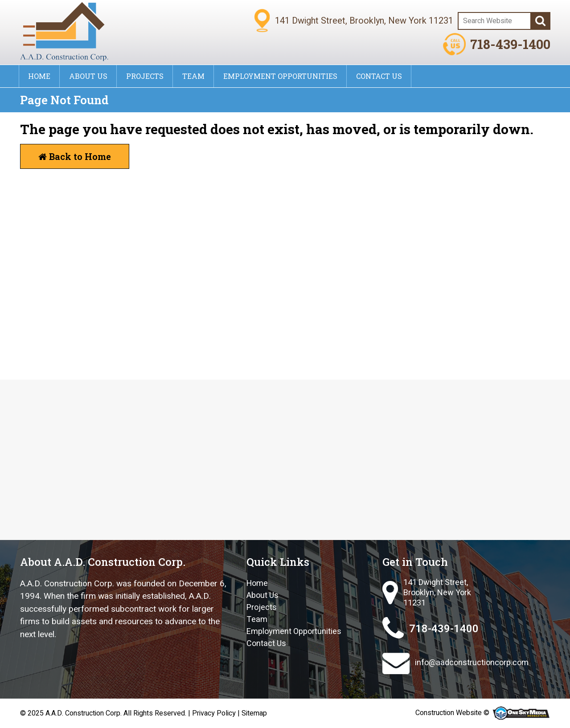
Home (39, 76)
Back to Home (75, 156)
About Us (88, 76)
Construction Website (449, 713)
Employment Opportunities (280, 76)
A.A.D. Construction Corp (83, 713)
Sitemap (254, 713)
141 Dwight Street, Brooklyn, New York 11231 (427, 593)
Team (193, 76)
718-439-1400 (496, 44)
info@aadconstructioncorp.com (455, 663)
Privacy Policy (214, 713)
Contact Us (379, 76)
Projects (145, 76)
